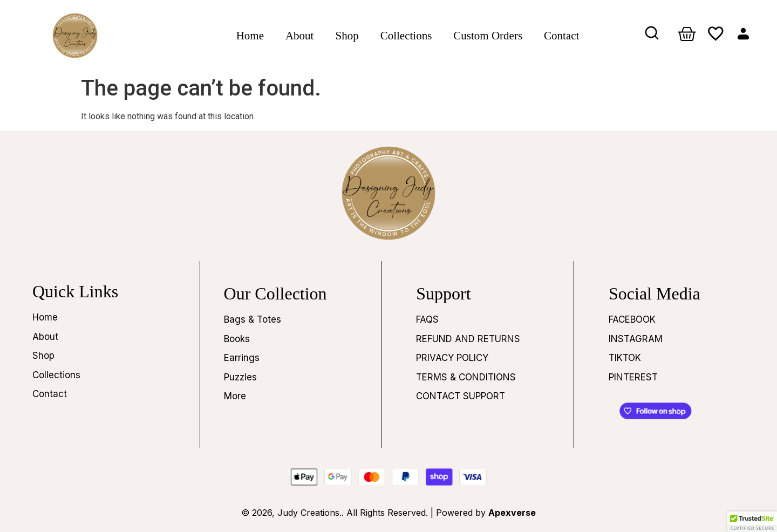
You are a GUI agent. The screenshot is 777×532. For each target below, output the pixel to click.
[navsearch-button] (652, 36)
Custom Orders (488, 36)
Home (250, 36)
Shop (347, 36)
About (300, 36)
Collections (406, 36)
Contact (561, 36)
